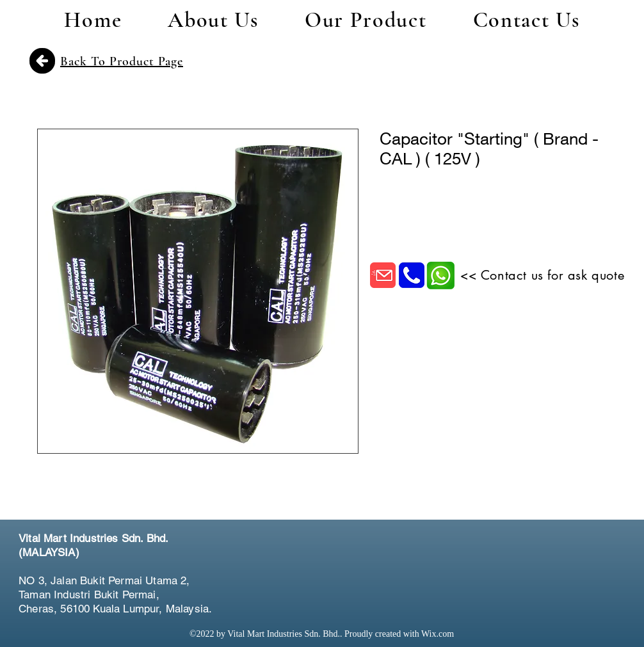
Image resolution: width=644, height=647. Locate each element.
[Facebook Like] (550, 554)
